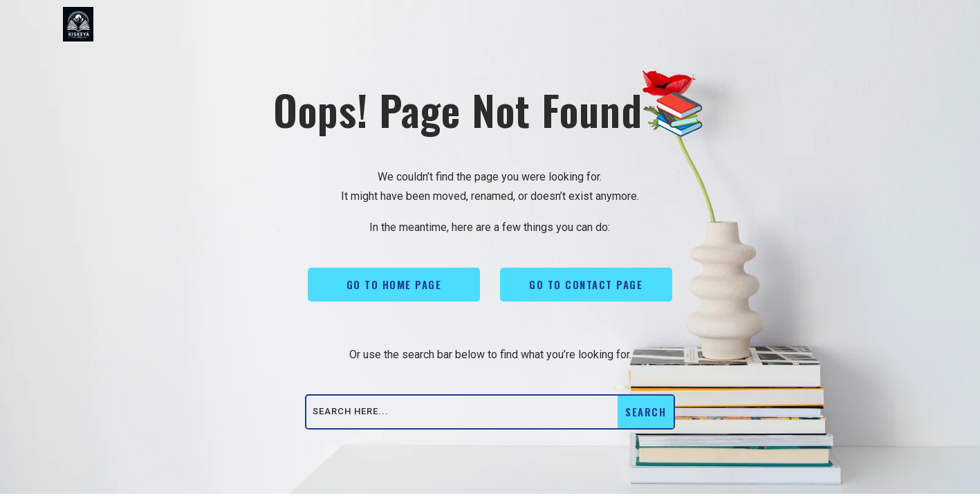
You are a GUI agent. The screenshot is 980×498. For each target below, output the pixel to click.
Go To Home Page (394, 284)
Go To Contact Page (586, 284)
